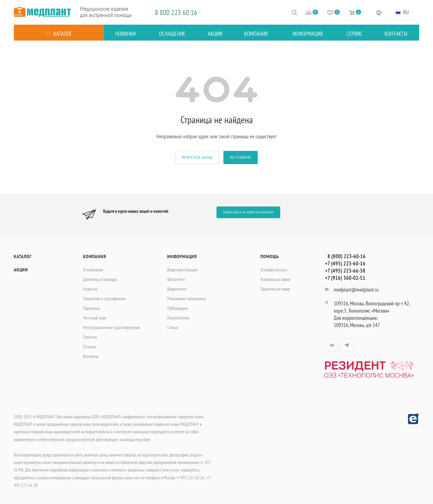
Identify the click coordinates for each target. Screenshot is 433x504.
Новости (90, 289)
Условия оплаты (274, 270)
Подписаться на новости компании (248, 212)
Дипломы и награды (100, 279)
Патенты (90, 337)
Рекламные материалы (187, 298)
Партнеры (91, 308)
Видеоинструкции (182, 270)
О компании (93, 270)
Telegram (347, 345)
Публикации (177, 308)
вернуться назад (197, 157)
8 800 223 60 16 (176, 12)
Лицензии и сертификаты (104, 298)
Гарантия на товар (275, 289)
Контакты (91, 356)
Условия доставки (275, 279)
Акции (21, 270)
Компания (94, 256)
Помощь (270, 256)
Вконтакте (332, 345)
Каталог (23, 256)
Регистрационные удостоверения (111, 327)
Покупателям (178, 318)
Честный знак (95, 318)
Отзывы (90, 347)
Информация (182, 256)
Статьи (172, 327)
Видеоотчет (177, 289)
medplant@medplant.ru (356, 290)
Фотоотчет (176, 279)
